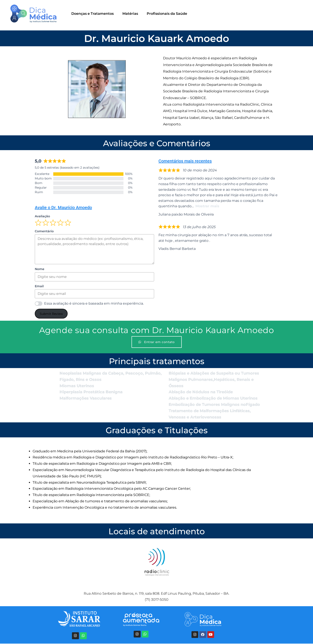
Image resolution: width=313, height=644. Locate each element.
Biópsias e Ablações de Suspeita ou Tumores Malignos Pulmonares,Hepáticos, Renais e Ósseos (214, 380)
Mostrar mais (207, 206)
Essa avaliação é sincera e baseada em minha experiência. (94, 303)
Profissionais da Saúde (167, 14)
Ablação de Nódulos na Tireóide (201, 392)
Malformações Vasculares (86, 398)
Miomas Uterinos (77, 386)
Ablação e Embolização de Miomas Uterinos (213, 398)
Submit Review (51, 314)
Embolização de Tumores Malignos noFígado (214, 405)
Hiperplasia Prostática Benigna (91, 392)
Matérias (130, 14)
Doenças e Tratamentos (92, 14)
